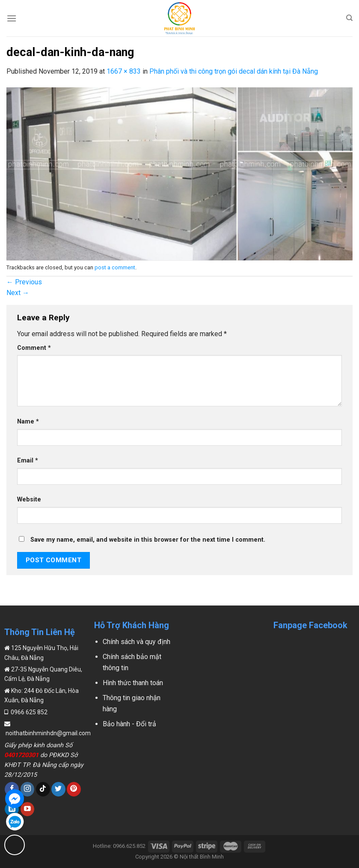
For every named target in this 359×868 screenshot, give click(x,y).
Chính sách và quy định (136, 642)
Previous (24, 282)
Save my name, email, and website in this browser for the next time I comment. (148, 540)
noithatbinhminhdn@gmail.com (47, 733)
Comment (34, 348)
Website (29, 500)
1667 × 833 (124, 71)
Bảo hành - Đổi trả (129, 724)
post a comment (115, 267)
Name (28, 422)
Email (28, 461)
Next (18, 293)
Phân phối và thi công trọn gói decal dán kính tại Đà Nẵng (234, 71)
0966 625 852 (28, 712)
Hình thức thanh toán (133, 683)
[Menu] (12, 18)
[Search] (349, 18)
